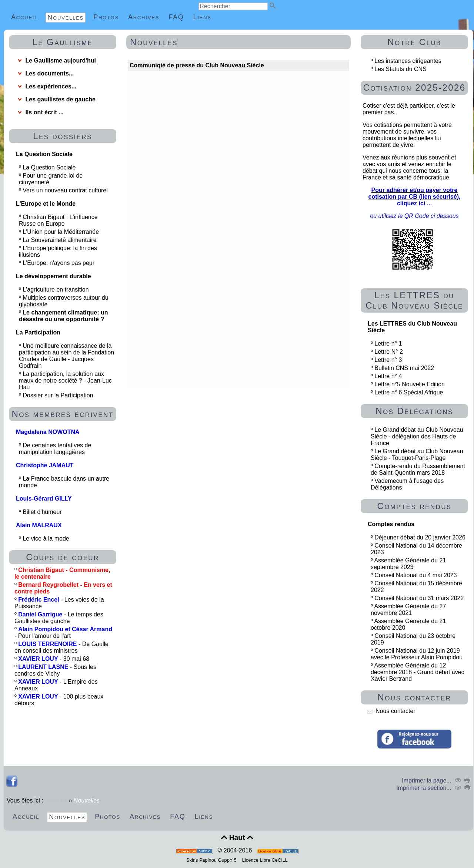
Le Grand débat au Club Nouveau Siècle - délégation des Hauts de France (417, 436)
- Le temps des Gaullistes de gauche (59, 618)
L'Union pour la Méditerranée (61, 232)
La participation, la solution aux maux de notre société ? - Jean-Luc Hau (65, 381)
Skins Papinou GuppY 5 (213, 860)
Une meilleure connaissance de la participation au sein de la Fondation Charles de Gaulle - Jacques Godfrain (66, 356)
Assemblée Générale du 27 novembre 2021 (408, 610)
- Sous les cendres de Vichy (55, 670)
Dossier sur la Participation (59, 395)
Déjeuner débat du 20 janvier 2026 (420, 537)
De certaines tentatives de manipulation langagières (55, 449)
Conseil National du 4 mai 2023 (415, 575)
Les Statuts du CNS (400, 69)
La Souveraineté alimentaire (60, 240)
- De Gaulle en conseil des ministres (61, 647)
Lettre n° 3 (388, 360)
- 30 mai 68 (54, 659)
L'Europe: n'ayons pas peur (59, 263)
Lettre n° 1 (388, 344)
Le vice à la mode (47, 539)
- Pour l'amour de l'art (63, 633)
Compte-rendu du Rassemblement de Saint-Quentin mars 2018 (418, 469)
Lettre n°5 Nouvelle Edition (410, 384)
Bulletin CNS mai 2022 (404, 368)
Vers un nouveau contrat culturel (66, 190)
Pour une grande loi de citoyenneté (51, 179)
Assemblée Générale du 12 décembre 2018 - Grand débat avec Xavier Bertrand (418, 672)
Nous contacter (391, 711)
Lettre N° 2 (389, 352)
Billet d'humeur (43, 512)
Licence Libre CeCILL (264, 860)
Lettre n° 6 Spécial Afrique (409, 392)
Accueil (58, 800)
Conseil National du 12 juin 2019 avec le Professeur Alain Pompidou (417, 654)
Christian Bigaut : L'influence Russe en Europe (58, 220)
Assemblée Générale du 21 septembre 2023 (408, 564)
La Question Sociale (50, 167)
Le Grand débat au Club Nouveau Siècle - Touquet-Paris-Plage (417, 455)
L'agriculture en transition (56, 290)
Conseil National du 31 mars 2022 (419, 598)
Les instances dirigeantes (408, 61)
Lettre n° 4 (388, 376)
